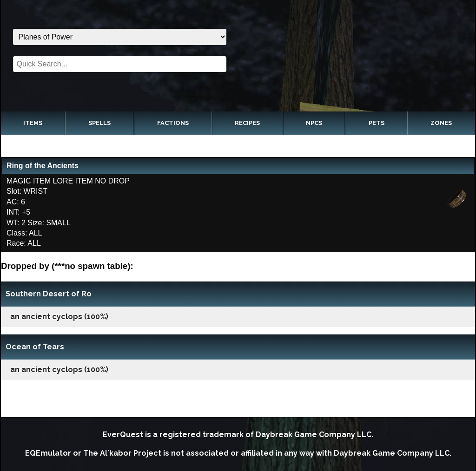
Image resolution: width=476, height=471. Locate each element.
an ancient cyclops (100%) (59, 317)
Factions (173, 123)
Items (33, 123)
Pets (377, 123)
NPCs (314, 123)
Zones (441, 123)
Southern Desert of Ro (49, 294)
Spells (99, 123)
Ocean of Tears (35, 347)
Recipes (247, 123)
